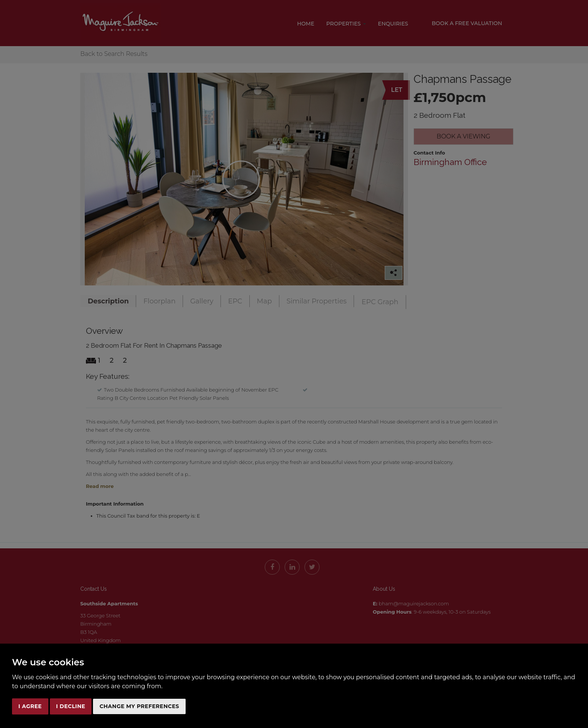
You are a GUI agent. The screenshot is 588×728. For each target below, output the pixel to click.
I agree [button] (30, 706)
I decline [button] (71, 706)
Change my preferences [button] (139, 706)
